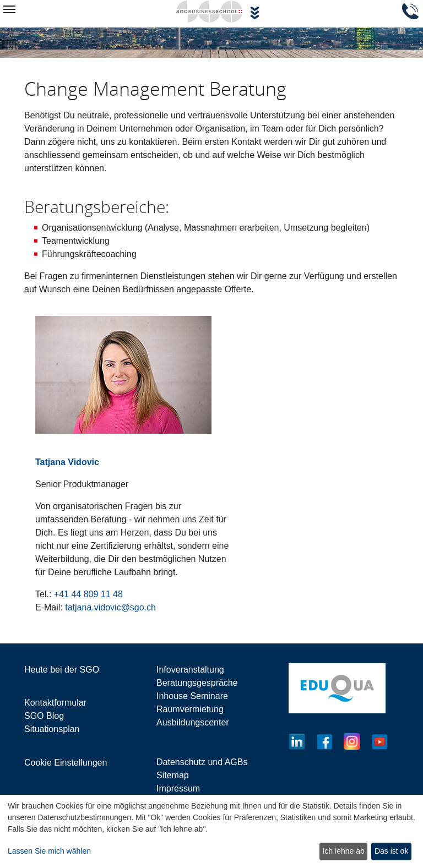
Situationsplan (52, 729)
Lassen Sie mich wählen (49, 851)
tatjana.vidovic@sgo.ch (110, 607)
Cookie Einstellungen (66, 763)
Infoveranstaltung (190, 670)
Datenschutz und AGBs (202, 762)
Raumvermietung (190, 709)
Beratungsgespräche (197, 683)
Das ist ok (391, 851)
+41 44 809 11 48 (88, 594)
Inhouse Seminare (192, 696)
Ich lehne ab (343, 851)
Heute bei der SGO (62, 670)
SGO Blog (44, 716)
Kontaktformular (55, 703)
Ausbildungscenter (193, 722)
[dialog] (211, 831)
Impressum (178, 788)
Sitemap (173, 775)
